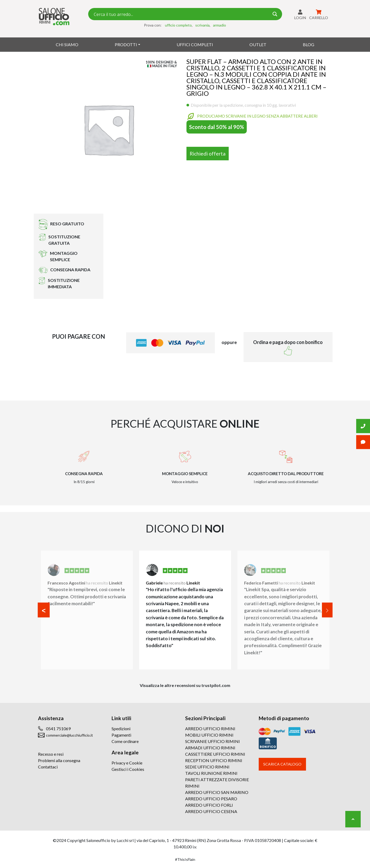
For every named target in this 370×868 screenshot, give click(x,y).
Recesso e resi (51, 754)
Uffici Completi (195, 44)
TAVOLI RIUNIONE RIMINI (211, 773)
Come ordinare (125, 741)
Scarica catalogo (282, 764)
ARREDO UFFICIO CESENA (211, 811)
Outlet (258, 44)
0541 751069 (58, 729)
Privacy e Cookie (127, 763)
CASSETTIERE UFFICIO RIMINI (215, 754)
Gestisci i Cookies (128, 769)
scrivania (202, 25)
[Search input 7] (181, 14)
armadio (220, 25)
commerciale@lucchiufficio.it (69, 735)
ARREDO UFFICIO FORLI (209, 805)
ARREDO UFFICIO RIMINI (210, 729)
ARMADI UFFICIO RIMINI (210, 748)
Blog (309, 44)
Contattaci (48, 767)
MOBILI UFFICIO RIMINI (209, 735)
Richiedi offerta (208, 154)
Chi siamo (67, 44)
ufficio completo (178, 25)
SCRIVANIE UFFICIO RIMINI (212, 741)
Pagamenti (121, 735)
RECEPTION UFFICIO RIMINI (214, 760)
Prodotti (126, 44)
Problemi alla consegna (59, 760)
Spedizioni (121, 729)
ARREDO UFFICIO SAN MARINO (217, 792)
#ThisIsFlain (185, 859)
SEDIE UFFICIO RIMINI (207, 767)
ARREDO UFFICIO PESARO (211, 799)
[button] (44, 610)
